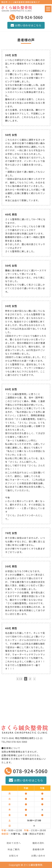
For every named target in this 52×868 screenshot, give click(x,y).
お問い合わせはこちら (26, 25)
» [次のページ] (34, 679)
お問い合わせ (38, 856)
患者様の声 (38, 849)
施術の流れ (38, 843)
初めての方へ (14, 843)
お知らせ (14, 856)
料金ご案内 (14, 849)
